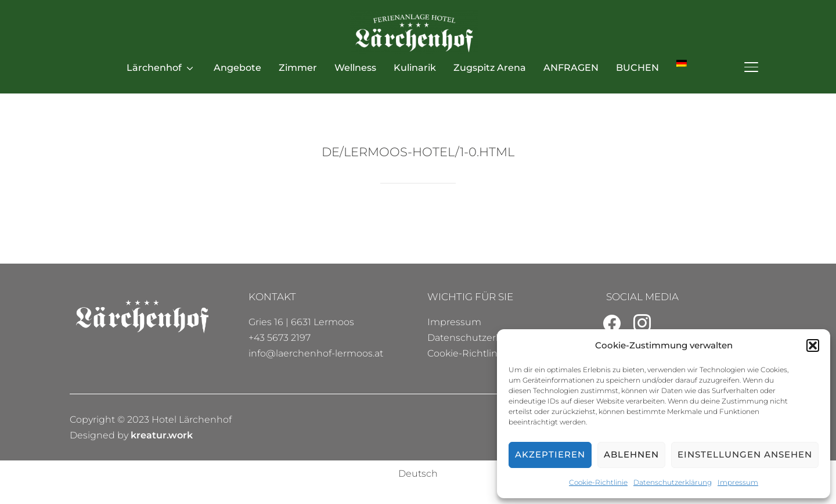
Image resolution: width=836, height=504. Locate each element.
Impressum (738, 482)
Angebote (237, 68)
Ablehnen (631, 454)
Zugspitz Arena (490, 68)
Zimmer (298, 68)
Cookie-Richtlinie (598, 482)
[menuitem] (682, 63)
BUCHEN (637, 68)
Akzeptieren (550, 454)
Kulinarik (415, 68)
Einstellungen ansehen (745, 454)
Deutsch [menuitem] (418, 474)
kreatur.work (162, 435)
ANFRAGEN (571, 68)
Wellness (355, 68)
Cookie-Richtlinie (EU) (478, 353)
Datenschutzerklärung (673, 482)
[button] (813, 345)
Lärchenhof (154, 68)
